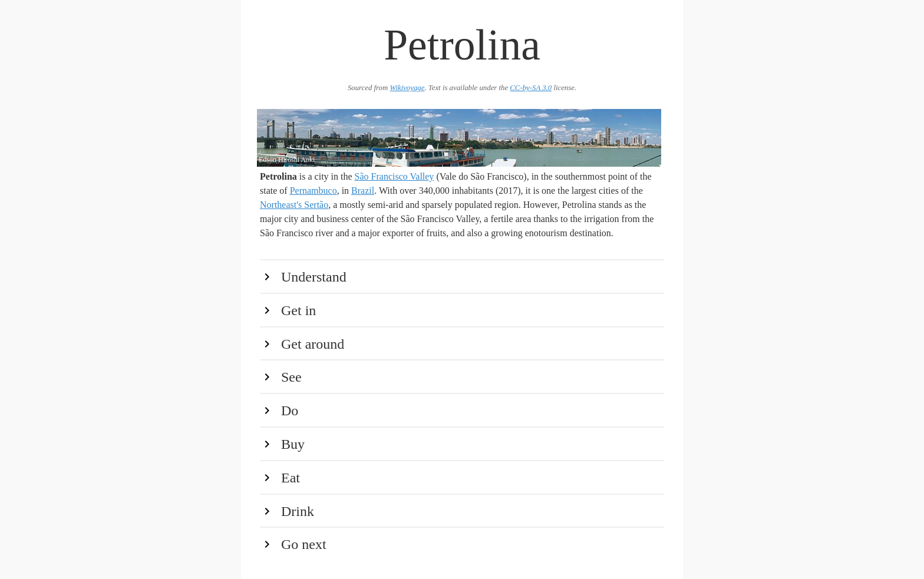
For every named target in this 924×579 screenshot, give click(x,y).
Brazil (363, 191)
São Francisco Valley (395, 176)
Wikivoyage (407, 88)
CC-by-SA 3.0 (531, 88)
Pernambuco (313, 191)
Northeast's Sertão (294, 205)
